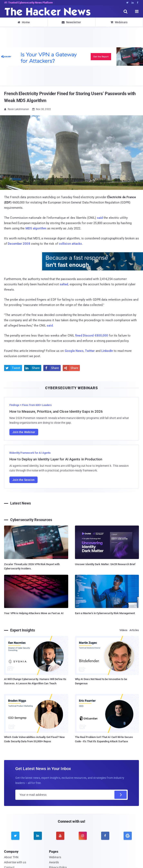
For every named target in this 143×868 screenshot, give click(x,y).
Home (24, 22)
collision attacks (70, 244)
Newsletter (71, 22)
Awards (54, 862)
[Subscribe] (121, 795)
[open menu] (137, 11)
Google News (74, 351)
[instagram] (83, 836)
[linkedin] (38, 836)
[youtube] (60, 836)
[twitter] (15, 836)
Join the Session (23, 480)
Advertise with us (15, 862)
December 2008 (19, 244)
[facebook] (105, 836)
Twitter (90, 351)
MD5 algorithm (36, 228)
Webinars (119, 22)
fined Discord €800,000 (92, 336)
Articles (134, 630)
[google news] (128, 836)
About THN (11, 857)
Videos (124, 630)
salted (64, 284)
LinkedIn (107, 351)
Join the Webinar (24, 432)
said (100, 218)
